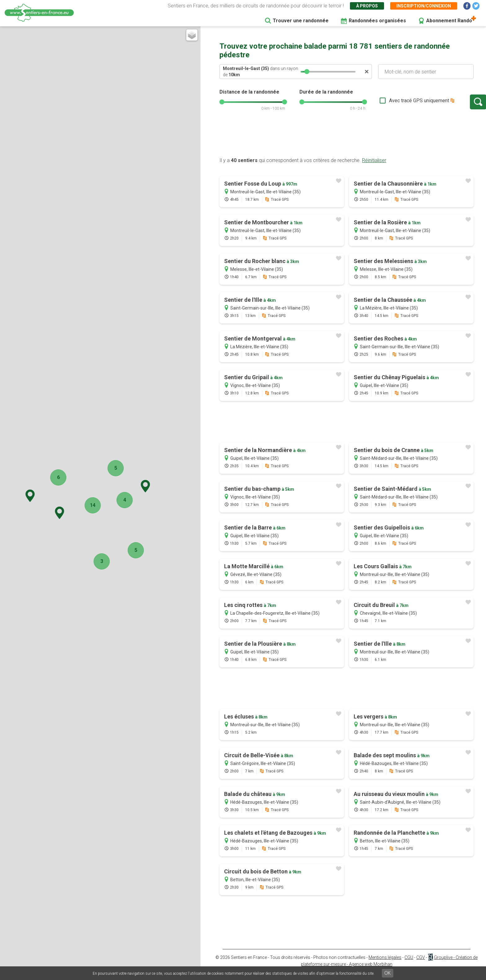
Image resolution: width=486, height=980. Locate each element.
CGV (421, 964)
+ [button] (7, 33)
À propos (367, 6)
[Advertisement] (347, 143)
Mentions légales (385, 964)
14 (104, 505)
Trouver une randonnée (301, 21)
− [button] (7, 42)
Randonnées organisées (377, 21)
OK (388, 973)
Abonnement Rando (449, 21)
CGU (409, 964)
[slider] (307, 72)
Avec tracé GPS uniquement (398, 104)
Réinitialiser (374, 167)
